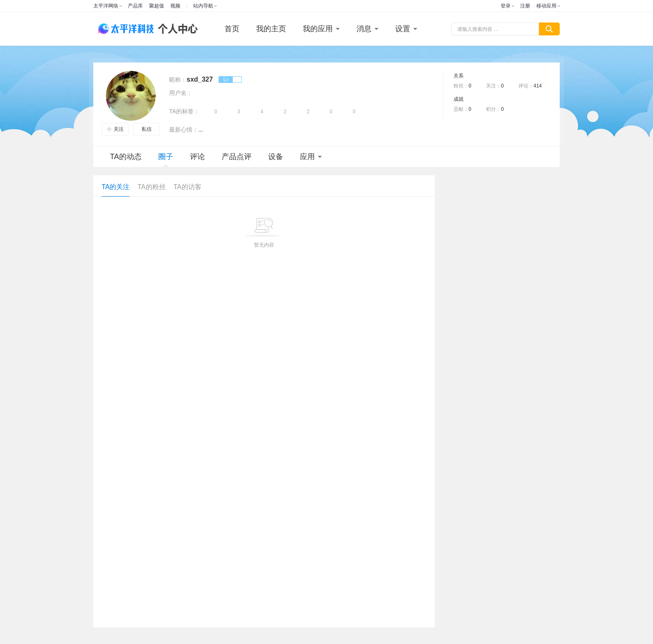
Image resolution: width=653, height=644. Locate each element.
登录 (506, 6)
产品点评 (237, 157)
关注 (115, 129)
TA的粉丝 (151, 187)
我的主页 (271, 29)
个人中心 (176, 29)
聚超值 (157, 6)
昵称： (178, 80)
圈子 (166, 160)
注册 (525, 6)
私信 (147, 129)
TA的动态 (126, 157)
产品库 (135, 6)
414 (538, 86)
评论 (197, 157)
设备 (276, 157)
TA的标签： (184, 111)
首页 (232, 29)
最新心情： (184, 130)
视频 (175, 6)
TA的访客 (188, 187)
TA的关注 (116, 187)
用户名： (181, 93)
